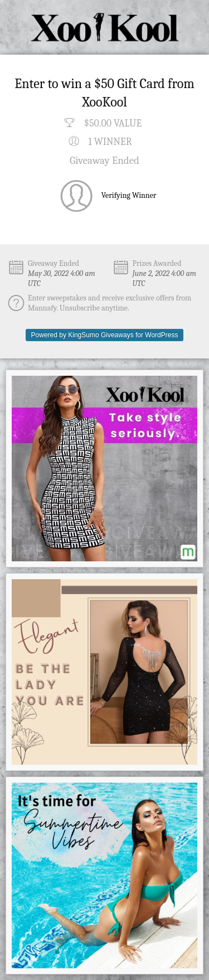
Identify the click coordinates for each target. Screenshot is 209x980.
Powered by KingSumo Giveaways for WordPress (105, 335)
